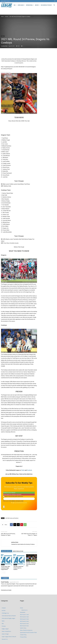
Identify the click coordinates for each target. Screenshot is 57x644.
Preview (4, 626)
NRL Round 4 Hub (24, 621)
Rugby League (5, 629)
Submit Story (23, 628)
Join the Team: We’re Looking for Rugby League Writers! (6, 568)
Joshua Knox (5, 46)
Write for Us (24, 610)
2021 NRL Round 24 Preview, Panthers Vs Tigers (8, 534)
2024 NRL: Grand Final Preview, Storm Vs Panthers (18, 568)
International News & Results (9, 616)
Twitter (23, 470)
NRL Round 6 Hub (24, 626)
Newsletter (23, 612)
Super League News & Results (9, 637)
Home (2, 17)
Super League (21, 5)
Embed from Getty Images (6, 72)
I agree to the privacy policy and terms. (14, 496)
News (3, 621)
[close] (4, 507)
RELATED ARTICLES (7, 551)
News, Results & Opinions (26, 630)
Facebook (29, 470)
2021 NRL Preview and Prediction (12, 518)
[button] (54, 5)
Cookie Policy (23, 635)
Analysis (4, 608)
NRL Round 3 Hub (24, 619)
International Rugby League (8, 618)
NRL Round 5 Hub (24, 624)
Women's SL (5, 639)
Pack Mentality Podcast (46, 5)
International (30, 5)
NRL (15, 5)
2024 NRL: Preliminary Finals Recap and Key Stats (31, 564)
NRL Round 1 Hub (24, 615)
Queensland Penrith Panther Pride (28, 632)
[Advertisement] (28, 11)
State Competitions (6, 631)
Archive (37, 5)
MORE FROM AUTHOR (18, 551)
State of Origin (5, 634)
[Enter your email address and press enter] (19, 499)
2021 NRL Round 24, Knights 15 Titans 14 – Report (29, 534)
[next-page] (4, 572)
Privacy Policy (23, 637)
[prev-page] (2, 572)
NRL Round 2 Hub (24, 617)
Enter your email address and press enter (13, 501)
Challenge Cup (5, 613)
